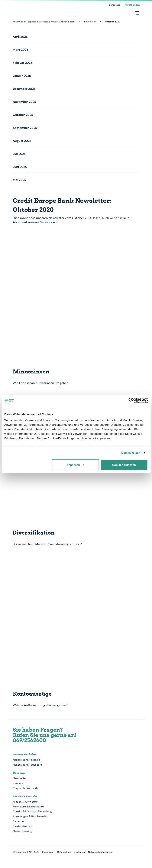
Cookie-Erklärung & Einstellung (32, 811)
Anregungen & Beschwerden (30, 816)
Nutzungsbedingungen (100, 852)
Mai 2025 (19, 180)
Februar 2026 (23, 63)
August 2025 (22, 141)
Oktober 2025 (23, 115)
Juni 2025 (20, 167)
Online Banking (22, 831)
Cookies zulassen (124, 465)
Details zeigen (131, 453)
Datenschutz (64, 852)
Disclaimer (79, 852)
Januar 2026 (22, 76)
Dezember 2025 (24, 89)
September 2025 (25, 128)
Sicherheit (19, 821)
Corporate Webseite (26, 788)
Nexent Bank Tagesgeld (27, 765)
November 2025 (24, 102)
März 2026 (21, 50)
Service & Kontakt (25, 796)
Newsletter (20, 778)
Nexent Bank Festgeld (27, 760)
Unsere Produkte (25, 754)
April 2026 (20, 37)
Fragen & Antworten (26, 802)
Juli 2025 (19, 154)
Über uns (19, 773)
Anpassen (76, 465)
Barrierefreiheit (23, 826)
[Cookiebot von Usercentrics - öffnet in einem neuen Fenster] (131, 400)
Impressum (48, 852)
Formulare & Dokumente (28, 807)
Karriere (18, 783)
